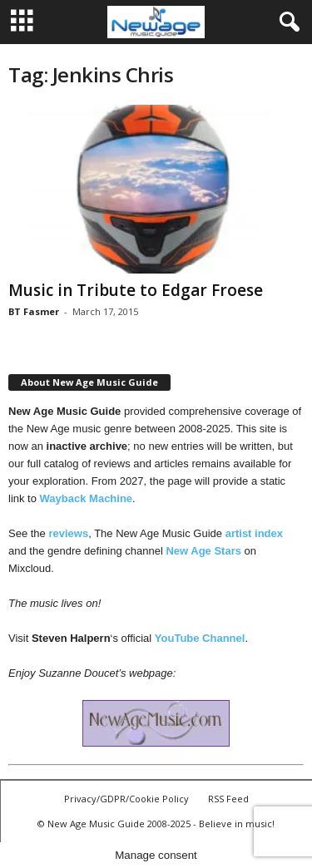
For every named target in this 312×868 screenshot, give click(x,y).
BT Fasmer (34, 311)
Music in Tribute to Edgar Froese (136, 290)
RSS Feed (228, 799)
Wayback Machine (87, 498)
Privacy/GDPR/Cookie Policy (126, 799)
